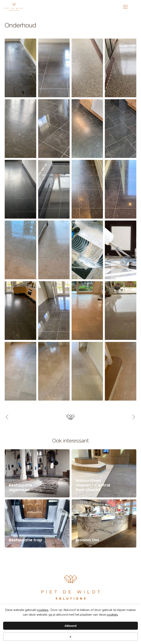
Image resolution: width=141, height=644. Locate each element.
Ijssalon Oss (87, 540)
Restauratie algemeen (21, 487)
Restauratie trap (26, 540)
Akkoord (70, 626)
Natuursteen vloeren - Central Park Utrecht (93, 485)
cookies (43, 610)
